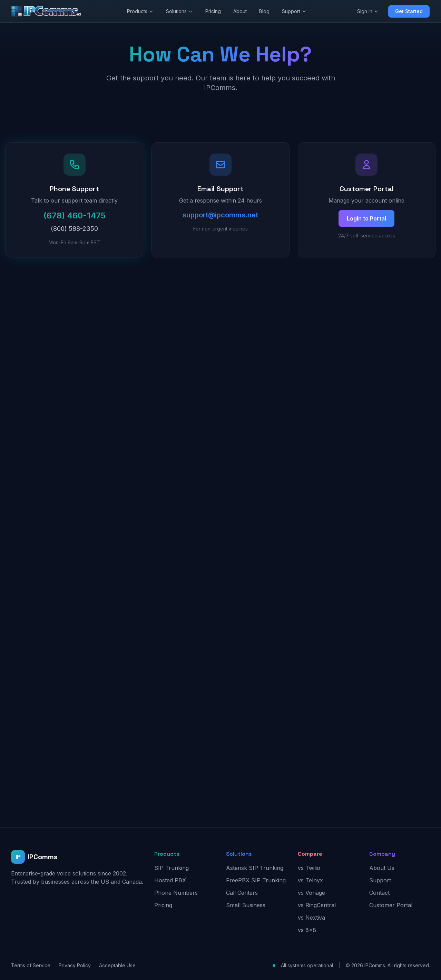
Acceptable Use (117, 965)
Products (140, 11)
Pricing (213, 11)
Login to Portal (366, 218)
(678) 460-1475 (75, 215)
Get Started (409, 11)
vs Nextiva (311, 918)
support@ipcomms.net (220, 215)
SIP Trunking (171, 868)
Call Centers (242, 893)
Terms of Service (31, 965)
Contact (379, 893)
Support (294, 11)
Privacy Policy (75, 965)
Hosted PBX (170, 880)
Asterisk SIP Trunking (255, 868)
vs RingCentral (317, 905)
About (240, 11)
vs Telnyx (310, 880)
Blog (264, 11)
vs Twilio (309, 868)
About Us (382, 868)
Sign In (368, 11)
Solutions (179, 11)
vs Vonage (311, 893)
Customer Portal (391, 905)
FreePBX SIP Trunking (256, 880)
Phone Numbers (176, 893)
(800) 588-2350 (74, 229)
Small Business (246, 905)
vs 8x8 (307, 930)
